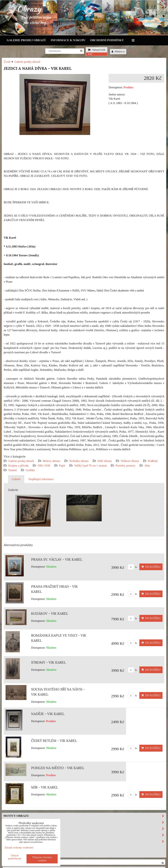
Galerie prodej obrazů (26, 40)
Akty (147, 466)
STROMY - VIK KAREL (48, 662)
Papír (62, 466)
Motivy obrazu (51, 461)
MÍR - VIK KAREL (45, 787)
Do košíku (151, 567)
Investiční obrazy (19, 854)
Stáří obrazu (105, 461)
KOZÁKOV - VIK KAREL (50, 613)
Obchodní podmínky (107, 40)
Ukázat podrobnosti (15, 857)
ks (133, 567)
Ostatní (13, 470)
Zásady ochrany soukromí (19, 847)
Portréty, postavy (125, 466)
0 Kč (90, 54)
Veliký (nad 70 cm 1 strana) (90, 466)
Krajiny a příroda (18, 466)
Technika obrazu (79, 461)
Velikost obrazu (130, 461)
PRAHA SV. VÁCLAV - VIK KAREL (57, 559)
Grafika (30, 470)
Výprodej (11, 848)
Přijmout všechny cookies (42, 859)
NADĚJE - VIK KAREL (48, 714)
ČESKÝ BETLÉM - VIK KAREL (54, 741)
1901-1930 (44, 466)
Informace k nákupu (68, 40)
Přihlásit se (118, 52)
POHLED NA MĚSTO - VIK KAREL (58, 768)
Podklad (153, 461)
